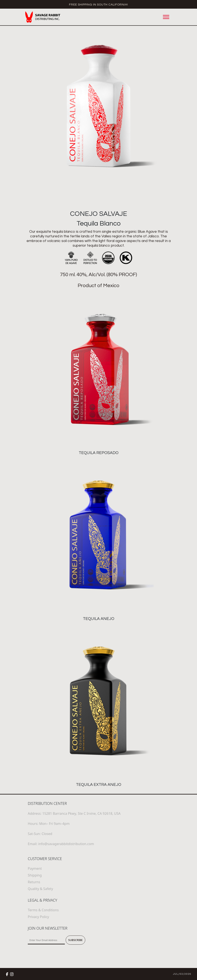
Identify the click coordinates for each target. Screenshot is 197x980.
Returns (34, 882)
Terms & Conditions (43, 910)
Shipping (35, 875)
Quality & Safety (40, 889)
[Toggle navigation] (166, 17)
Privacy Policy (38, 917)
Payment (35, 868)
